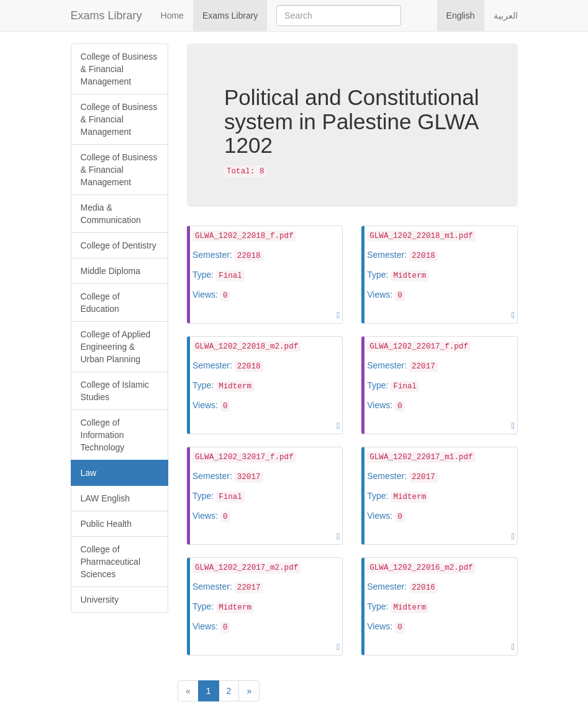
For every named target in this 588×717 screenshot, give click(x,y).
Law (89, 473)
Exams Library (106, 16)
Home (172, 16)
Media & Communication (111, 214)
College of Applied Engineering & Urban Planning (116, 347)
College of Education (100, 303)
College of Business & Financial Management (119, 69)
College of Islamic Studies (115, 391)
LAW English (106, 498)
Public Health (106, 524)
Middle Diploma (111, 271)
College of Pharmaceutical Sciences (111, 562)
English (461, 16)
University (100, 600)
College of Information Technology (103, 435)
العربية (506, 16)
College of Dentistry (119, 245)
